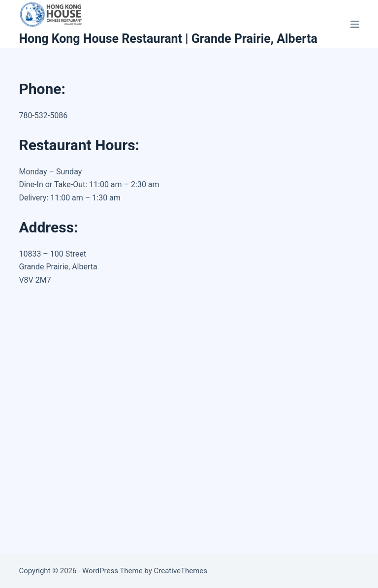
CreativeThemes (181, 571)
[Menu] (355, 24)
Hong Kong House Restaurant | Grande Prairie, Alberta (168, 39)
